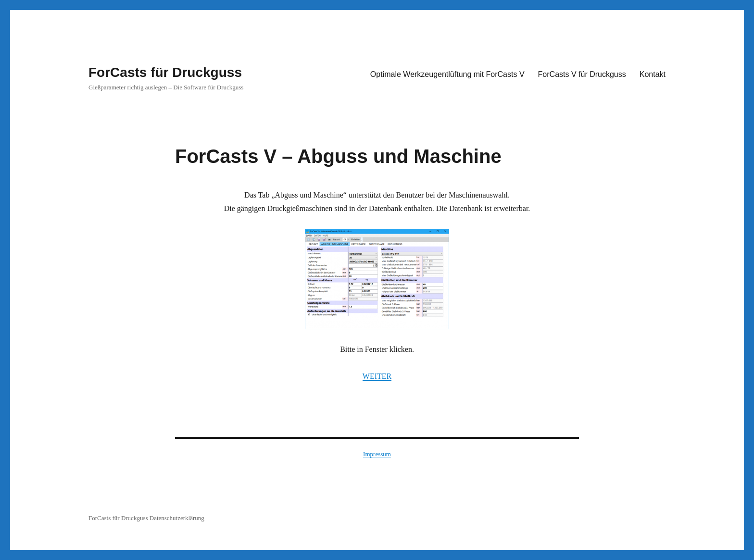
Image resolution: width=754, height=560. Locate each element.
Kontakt (653, 74)
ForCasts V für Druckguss (582, 74)
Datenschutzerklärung (177, 518)
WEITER (377, 376)
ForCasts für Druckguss (165, 72)
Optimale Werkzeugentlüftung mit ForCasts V (447, 74)
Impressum (377, 454)
